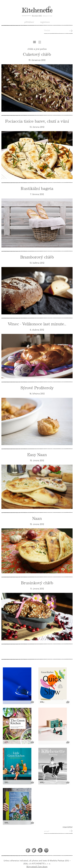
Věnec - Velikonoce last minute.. (37, 324)
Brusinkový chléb (37, 583)
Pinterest (46, 850)
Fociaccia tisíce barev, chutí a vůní (37, 121)
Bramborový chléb (37, 257)
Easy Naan (37, 455)
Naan (37, 519)
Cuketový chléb (37, 54)
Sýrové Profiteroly (37, 388)
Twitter (34, 850)
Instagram (40, 850)
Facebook (28, 850)
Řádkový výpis (40, 42)
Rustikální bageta (37, 189)
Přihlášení (29, 22)
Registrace (45, 22)
